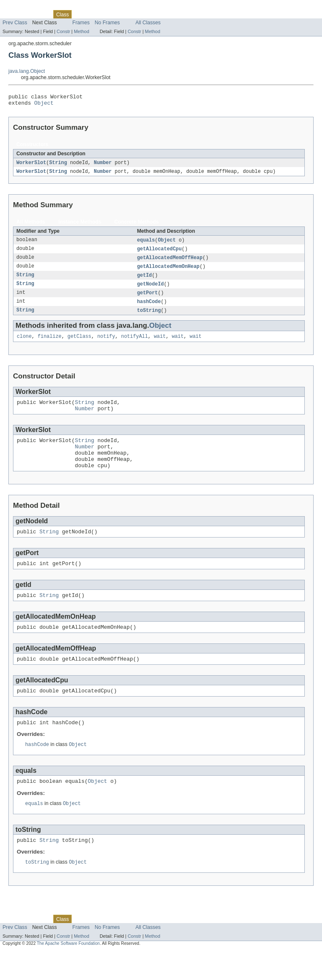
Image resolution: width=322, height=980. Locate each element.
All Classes (148, 23)
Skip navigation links (23, 7)
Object (44, 105)
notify (106, 344)
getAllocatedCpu (160, 253)
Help (160, 14)
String (58, 165)
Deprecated (119, 14)
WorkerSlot (31, 165)
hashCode (149, 308)
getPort (148, 299)
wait (160, 344)
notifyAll (135, 344)
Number (103, 165)
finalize (50, 344)
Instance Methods (80, 225)
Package (39, 14)
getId (145, 280)
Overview (13, 14)
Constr (63, 31)
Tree (96, 14)
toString (149, 317)
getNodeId (151, 290)
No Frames (107, 23)
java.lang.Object (27, 71)
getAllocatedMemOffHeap (170, 262)
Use (81, 14)
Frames (81, 23)
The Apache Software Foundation (68, 973)
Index (143, 14)
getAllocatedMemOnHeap (168, 271)
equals (146, 244)
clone (24, 344)
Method (81, 31)
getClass (79, 344)
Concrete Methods (137, 225)
